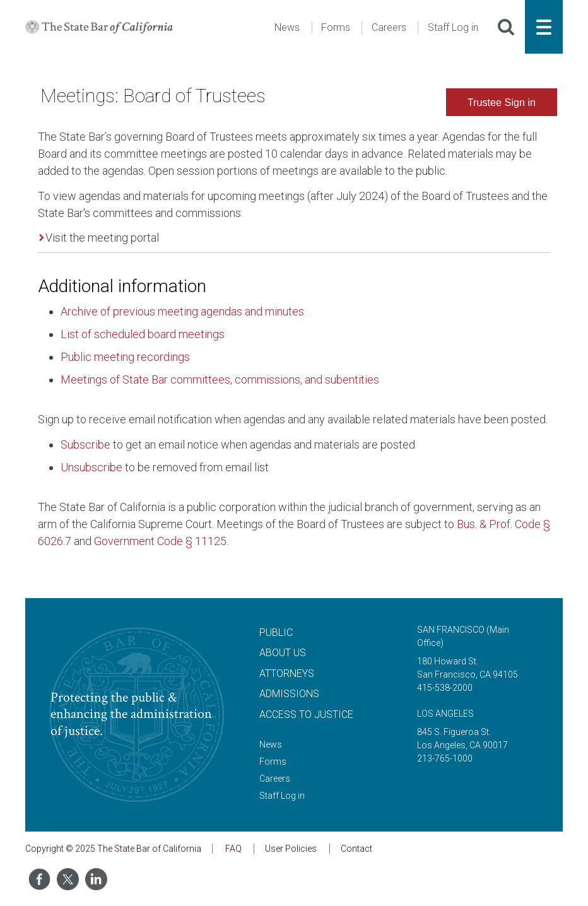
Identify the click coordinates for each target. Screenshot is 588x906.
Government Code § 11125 (160, 541)
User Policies (291, 849)
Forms (336, 27)
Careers (389, 27)
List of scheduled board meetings (143, 334)
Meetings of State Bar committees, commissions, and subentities (220, 379)
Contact (356, 849)
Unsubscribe (91, 467)
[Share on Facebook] (39, 879)
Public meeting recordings (125, 357)
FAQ (233, 849)
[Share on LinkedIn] (96, 879)
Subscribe (85, 444)
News (287, 27)
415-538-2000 (445, 688)
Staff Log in (453, 27)
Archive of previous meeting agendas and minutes (182, 311)
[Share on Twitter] (68, 879)
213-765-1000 (445, 758)
